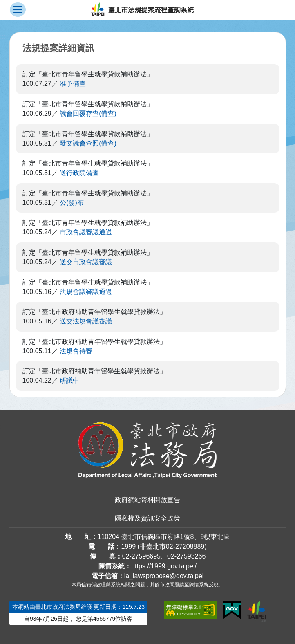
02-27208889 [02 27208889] (185, 546)
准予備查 (73, 84)
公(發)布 (72, 203)
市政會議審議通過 (86, 232)
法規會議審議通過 (86, 292)
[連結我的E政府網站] (232, 610)
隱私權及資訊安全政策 (147, 518)
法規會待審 (76, 351)
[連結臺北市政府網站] (257, 611)
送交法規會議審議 (86, 321)
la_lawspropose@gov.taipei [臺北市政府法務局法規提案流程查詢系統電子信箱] (164, 576)
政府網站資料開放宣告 (147, 500)
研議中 (69, 380)
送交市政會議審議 (86, 262)
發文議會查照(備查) (88, 143)
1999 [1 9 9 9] (128, 546)
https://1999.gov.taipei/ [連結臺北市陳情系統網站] (164, 566)
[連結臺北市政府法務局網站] (148, 450)
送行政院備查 (79, 173)
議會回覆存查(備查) (88, 113)
